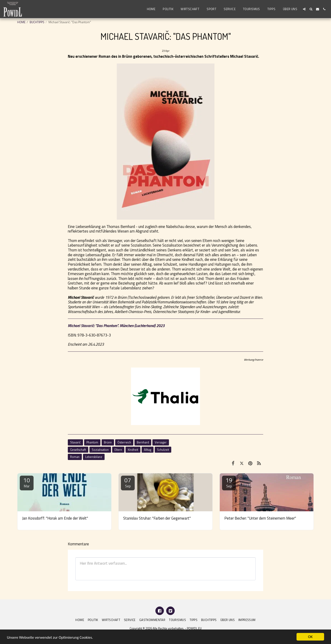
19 (229, 482)
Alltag (148, 450)
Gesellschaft (78, 450)
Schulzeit (163, 450)
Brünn (108, 442)
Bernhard (143, 442)
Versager (161, 442)
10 (27, 482)
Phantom (92, 442)
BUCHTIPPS (37, 22)
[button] (304, 9)
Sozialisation (100, 450)
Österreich (124, 442)
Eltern (118, 450)
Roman (75, 457)
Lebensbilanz (94, 457)
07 (128, 482)
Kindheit (133, 450)
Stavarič (75, 442)
